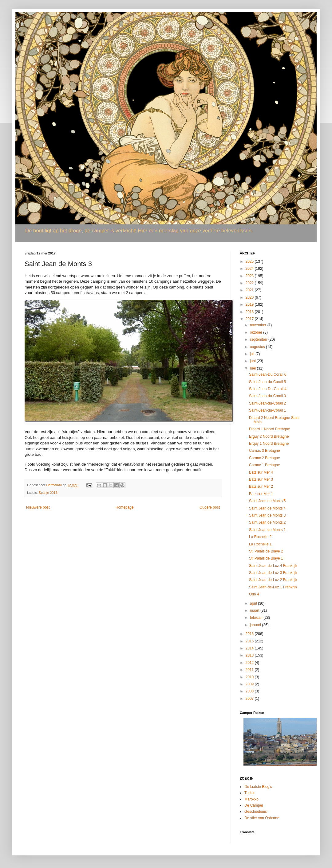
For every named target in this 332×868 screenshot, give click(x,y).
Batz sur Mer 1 (261, 494)
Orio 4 (254, 594)
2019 (250, 304)
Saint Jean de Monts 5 (267, 501)
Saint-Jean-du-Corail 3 (267, 396)
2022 (250, 283)
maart (255, 610)
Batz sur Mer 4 (261, 472)
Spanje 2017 (48, 493)
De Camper (254, 805)
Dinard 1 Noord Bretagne (269, 429)
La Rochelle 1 (260, 544)
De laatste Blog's (258, 787)
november (259, 325)
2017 (250, 319)
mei (253, 368)
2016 (250, 634)
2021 (250, 290)
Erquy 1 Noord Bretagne (269, 444)
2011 (250, 670)
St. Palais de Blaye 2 (266, 551)
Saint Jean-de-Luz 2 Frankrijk (273, 580)
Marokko (251, 799)
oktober (257, 332)
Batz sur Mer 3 (261, 479)
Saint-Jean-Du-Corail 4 (268, 389)
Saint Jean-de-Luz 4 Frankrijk (273, 566)
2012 (250, 663)
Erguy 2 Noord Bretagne (269, 436)
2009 (250, 684)
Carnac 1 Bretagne (265, 465)
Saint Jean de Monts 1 (267, 530)
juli (253, 354)
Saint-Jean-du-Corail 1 (267, 410)
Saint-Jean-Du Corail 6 (268, 374)
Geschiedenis (256, 812)
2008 (250, 691)
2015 (250, 641)
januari (256, 625)
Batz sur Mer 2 (261, 486)
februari (257, 618)
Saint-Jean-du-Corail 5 (267, 382)
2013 (250, 655)
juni (253, 361)
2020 (250, 297)
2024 (250, 269)
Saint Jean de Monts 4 (267, 508)
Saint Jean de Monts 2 (267, 522)
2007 (250, 699)
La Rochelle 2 (260, 537)
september (259, 339)
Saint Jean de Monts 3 (267, 515)
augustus (258, 347)
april (254, 603)
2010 (250, 677)
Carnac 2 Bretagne (265, 458)
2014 (250, 648)
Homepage (125, 507)
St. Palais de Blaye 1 (266, 558)
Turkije (250, 793)
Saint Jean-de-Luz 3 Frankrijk (273, 573)
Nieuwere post (38, 507)
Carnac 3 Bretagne (265, 451)
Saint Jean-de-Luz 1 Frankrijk (273, 587)
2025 (250, 262)
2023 (250, 276)
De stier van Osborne (262, 818)
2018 (250, 312)
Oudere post (210, 507)
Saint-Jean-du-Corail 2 (267, 403)
